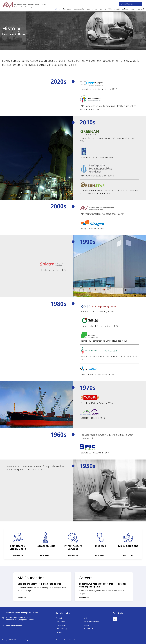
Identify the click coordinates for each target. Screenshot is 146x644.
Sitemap (76, 640)
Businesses (67, 9)
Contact (141, 9)
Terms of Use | (69, 640)
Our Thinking (92, 9)
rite (128, 640)
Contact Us (89, 629)
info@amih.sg (17, 625)
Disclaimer (59, 640)
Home (5, 34)
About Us (60, 618)
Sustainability (79, 9)
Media (133, 9)
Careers (103, 9)
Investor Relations (121, 9)
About (58, 9)
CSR (110, 9)
